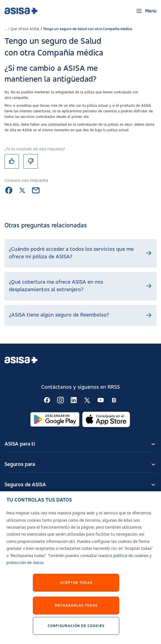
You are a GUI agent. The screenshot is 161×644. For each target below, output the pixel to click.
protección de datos (25, 566)
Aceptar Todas (76, 585)
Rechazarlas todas (76, 608)
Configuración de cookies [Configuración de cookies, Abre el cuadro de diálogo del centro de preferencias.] (76, 629)
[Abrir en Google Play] (55, 419)
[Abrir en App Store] (106, 419)
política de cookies (131, 559)
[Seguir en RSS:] (47, 400)
